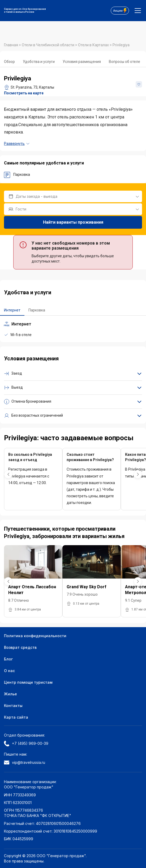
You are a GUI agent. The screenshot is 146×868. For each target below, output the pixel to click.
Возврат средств (20, 647)
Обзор (9, 62)
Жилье (10, 694)
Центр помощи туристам (28, 682)
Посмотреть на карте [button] (24, 93)
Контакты (13, 706)
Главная (11, 45)
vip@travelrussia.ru (25, 762)
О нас (9, 671)
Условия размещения (82, 62)
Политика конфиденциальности (35, 636)
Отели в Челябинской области (48, 45)
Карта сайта (16, 717)
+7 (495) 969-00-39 (26, 743)
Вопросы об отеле (124, 62)
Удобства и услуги (39, 62)
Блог (8, 659)
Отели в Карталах (94, 45)
